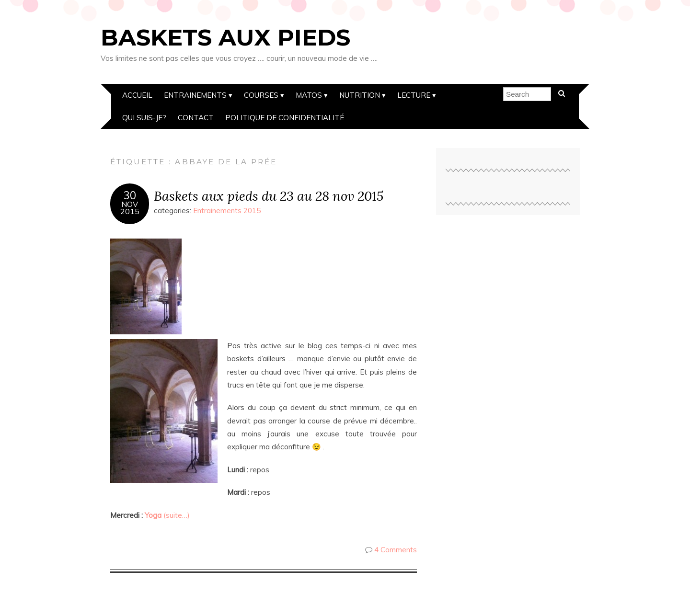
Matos (309, 95)
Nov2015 (130, 208)
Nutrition (360, 95)
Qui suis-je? (144, 118)
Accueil (137, 95)
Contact (196, 118)
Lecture (414, 95)
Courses (261, 95)
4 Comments (396, 550)
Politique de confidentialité (285, 118)
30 (130, 195)
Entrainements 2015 (227, 211)
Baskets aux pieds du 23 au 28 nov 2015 (269, 196)
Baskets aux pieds (225, 37)
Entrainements (195, 95)
